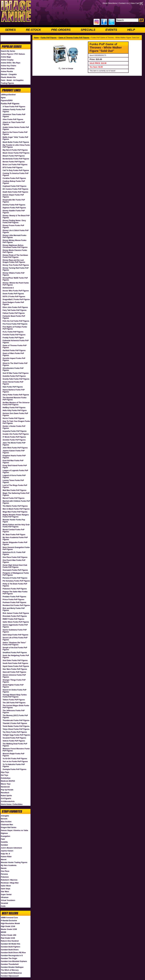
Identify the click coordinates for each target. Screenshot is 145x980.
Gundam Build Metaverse (11, 973)
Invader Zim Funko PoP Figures (16, 434)
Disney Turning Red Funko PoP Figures (16, 269)
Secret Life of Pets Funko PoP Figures (15, 639)
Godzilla (4, 842)
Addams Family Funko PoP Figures (14, 111)
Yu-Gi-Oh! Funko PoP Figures (15, 759)
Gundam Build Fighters (11, 947)
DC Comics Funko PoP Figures (15, 189)
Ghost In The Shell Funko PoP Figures (15, 364)
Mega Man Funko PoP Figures (15, 512)
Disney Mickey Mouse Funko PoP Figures (14, 241)
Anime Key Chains (8, 66)
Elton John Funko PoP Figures (15, 307)
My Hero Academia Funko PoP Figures (15, 539)
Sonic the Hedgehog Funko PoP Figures (16, 656)
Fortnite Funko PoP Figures (14, 335)
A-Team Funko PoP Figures (14, 107)
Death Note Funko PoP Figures (15, 192)
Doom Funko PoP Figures (13, 294)
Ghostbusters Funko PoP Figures (13, 369)
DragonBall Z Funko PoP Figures (16, 299)
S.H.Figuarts (6, 799)
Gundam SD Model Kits (11, 944)
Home (36, 38)
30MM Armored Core (9, 918)
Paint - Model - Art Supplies (12, 80)
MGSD (3, 932)
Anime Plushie (7, 72)
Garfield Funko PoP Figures (14, 350)
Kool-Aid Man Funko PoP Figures (13, 462)
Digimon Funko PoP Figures (14, 208)
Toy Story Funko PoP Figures (15, 732)
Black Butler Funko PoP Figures (16, 142)
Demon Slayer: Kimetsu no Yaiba (14, 830)
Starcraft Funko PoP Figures (14, 672)
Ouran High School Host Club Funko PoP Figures (15, 566)
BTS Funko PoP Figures (12, 168)
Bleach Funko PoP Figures (14, 156)
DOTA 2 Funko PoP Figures (14, 297)
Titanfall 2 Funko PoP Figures (15, 723)
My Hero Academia (9, 865)
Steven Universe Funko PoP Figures (14, 676)
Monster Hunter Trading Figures (14, 862)
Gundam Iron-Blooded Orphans (14, 961)
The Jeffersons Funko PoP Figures (14, 712)
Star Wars (5, 892)
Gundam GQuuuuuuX (10, 976)
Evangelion (6, 836)
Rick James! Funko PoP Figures (16, 613)
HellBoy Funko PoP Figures (14, 408)
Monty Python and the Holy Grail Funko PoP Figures (16, 526)
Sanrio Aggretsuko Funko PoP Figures (15, 626)
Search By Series (8, 51)
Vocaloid (4, 903)
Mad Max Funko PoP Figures (14, 490)
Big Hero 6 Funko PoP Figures (15, 150)
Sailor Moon (6, 886)
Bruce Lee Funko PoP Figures (15, 165)
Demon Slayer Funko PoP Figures (13, 196)
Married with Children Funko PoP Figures (16, 502)
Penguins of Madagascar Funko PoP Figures (16, 574)
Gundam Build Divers (10, 950)
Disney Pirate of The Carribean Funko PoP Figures (15, 256)
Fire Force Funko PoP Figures (15, 324)
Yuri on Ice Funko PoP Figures (15, 762)
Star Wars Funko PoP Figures (15, 669)
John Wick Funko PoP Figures (15, 448)
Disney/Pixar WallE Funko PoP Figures (15, 279)
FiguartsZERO (7, 101)
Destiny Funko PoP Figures (14, 205)
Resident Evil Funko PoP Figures (16, 605)
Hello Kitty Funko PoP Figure (15, 410)
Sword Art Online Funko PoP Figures (14, 691)
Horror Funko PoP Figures (14, 418)
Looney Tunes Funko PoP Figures (13, 481)
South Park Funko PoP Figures (15, 663)
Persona (4, 874)
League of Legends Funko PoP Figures (15, 472)
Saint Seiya (6, 889)
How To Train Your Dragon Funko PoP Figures (16, 422)
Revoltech (5, 793)
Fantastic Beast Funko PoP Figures (14, 317)
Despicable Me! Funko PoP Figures (14, 201)
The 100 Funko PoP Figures (14, 703)
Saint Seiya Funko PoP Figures (15, 635)
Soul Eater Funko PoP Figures (15, 660)
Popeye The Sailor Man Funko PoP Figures (15, 593)
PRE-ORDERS (61, 30)
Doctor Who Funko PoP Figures (16, 291)
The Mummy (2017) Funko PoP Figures (15, 717)
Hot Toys (5, 775)
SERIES (10, 30)
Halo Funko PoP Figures (13, 387)
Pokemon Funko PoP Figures (15, 589)
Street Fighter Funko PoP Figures (13, 686)
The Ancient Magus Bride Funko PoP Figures (16, 707)
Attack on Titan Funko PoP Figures (14, 123)
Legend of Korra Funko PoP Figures (14, 476)
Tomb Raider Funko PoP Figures (16, 726)
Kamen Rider (6, 857)
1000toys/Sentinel (8, 95)
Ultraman (5, 897)
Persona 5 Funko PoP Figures (15, 578)
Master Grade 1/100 (9, 929)
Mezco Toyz (6, 784)
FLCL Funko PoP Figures (13, 332)
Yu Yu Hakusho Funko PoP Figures (14, 765)
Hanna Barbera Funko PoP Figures (14, 391)
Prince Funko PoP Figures (13, 600)
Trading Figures (7, 83)
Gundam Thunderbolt (10, 964)
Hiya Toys (5, 772)
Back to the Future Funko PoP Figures (15, 133)
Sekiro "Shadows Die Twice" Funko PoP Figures (14, 644)
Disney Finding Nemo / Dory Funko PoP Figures (14, 222)
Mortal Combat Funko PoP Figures (14, 531)
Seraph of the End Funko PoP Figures (15, 649)
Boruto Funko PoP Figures (14, 162)
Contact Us (124, 3)
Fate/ (3, 839)
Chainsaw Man (7, 825)
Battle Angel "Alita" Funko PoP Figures (15, 138)
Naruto (4, 868)
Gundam (4, 845)
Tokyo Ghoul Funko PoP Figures (16, 729)
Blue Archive (6, 822)
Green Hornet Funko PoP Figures (13, 383)
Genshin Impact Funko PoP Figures (14, 359)
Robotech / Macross (9, 880)
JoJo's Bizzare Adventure (11, 848)
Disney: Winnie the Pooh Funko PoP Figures (16, 284)
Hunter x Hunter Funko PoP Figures (14, 427)
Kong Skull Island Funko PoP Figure (15, 467)
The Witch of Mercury (10, 970)
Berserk (4, 819)
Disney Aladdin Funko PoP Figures (14, 212)
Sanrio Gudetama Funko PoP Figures (15, 631)
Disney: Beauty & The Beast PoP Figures (16, 217)
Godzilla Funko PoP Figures (14, 376)
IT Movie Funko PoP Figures (14, 437)
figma (3, 98)
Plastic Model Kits (8, 77)
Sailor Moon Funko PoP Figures (16, 622)
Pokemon (5, 877)
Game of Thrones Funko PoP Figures (15, 347)
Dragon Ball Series (9, 827)
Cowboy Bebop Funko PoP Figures (14, 182)
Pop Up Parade (7, 790)
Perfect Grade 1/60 (8, 935)
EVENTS (111, 30)
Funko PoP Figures (10, 104)
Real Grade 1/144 (8, 938)
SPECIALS (88, 30)
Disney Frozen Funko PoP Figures (13, 227)
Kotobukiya (6, 778)
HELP (131, 30)
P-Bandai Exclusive (9, 921)
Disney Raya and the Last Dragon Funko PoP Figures (14, 261)
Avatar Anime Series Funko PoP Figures (16, 128)
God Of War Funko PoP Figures (16, 373)
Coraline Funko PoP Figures (14, 178)
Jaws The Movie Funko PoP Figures (14, 444)
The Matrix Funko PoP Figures (15, 506)
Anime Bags (6, 57)
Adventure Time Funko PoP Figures (14, 116)
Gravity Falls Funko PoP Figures (16, 379)
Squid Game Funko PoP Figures (16, 666)
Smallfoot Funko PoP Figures (15, 653)
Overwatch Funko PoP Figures (15, 570)
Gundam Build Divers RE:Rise (13, 953)
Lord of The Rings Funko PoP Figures (15, 486)
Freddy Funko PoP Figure (13, 338)
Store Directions (110, 3)
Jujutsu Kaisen (7, 851)
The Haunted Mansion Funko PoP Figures (15, 399)
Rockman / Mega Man (10, 883)
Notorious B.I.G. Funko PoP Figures (14, 553)
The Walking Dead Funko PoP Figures (15, 745)
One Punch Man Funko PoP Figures (14, 561)
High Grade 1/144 (8, 926)
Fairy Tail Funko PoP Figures (15, 310)
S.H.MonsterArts (8, 801)
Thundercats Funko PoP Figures (16, 720)
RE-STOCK (33, 30)
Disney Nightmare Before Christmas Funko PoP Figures (15, 246)
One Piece (5, 871)
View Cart (135, 3)
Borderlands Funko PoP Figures (16, 159)
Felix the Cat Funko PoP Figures (16, 321)
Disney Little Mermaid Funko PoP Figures (14, 236)
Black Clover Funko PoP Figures (16, 153)
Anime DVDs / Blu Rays (11, 63)
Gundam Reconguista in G (12, 956)
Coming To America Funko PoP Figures (16, 174)
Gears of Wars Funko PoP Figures (13, 354)
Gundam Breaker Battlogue (12, 967)
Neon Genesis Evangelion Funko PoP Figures (16, 548)
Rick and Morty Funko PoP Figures (14, 609)
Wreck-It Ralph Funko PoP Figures (14, 755)
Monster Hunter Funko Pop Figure (14, 521)
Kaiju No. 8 (5, 854)
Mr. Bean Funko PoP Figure (14, 535)
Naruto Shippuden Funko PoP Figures (15, 543)
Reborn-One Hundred (10, 941)
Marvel (4, 860)
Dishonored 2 (8, 288)
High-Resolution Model (10, 923)
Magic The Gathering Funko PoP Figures (16, 494)
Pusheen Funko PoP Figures (14, 602)
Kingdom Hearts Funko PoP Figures (14, 457)
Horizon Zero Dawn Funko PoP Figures (15, 414)
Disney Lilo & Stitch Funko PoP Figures (16, 231)
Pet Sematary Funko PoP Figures (16, 581)
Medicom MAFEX (8, 781)
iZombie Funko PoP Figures (14, 440)
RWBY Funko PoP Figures (13, 619)
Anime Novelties (8, 69)
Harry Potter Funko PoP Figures (16, 395)
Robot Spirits (6, 796)
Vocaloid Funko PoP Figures (14, 738)
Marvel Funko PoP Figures (14, 498)
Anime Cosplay (7, 60)
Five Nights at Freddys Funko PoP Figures (15, 328)
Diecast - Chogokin (9, 74)
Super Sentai (6, 894)
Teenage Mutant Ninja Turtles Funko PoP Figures (15, 696)
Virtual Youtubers (8, 900)
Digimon (4, 833)
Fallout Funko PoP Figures (14, 313)
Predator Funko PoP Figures (14, 597)
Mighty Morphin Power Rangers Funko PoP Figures (16, 516)
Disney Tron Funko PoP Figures (16, 265)
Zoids (3, 906)
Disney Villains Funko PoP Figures (14, 274)
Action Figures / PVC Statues (13, 54)
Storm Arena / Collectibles (12, 804)
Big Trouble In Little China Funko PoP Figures (16, 146)
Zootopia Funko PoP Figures (14, 769)
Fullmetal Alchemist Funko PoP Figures (16, 342)
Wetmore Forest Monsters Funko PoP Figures (16, 750)
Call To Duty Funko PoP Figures (16, 170)
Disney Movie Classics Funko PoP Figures (15, 251)
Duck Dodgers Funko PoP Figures (13, 303)
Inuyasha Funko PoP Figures (15, 431)
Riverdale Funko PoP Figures (15, 616)
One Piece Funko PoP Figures (15, 557)
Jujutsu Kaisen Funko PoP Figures (14, 452)
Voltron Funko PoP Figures (14, 741)
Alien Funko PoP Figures (13, 119)
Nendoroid (5, 787)
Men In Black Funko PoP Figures (16, 509)
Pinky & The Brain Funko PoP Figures (15, 585)
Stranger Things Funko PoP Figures (14, 681)
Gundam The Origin (9, 958)
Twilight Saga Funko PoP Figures (16, 735)
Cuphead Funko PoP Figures (15, 186)
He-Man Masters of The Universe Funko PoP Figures (16, 404)
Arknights (5, 816)
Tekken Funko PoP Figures (14, 700)
